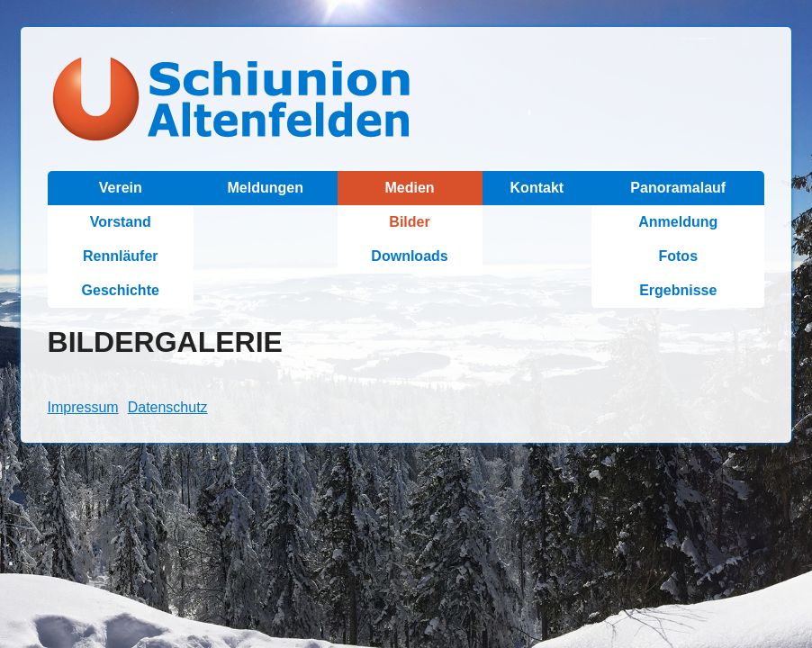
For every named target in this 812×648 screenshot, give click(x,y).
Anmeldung (678, 222)
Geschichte (121, 290)
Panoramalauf (678, 188)
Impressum (83, 407)
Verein (121, 188)
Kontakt (537, 188)
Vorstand (121, 222)
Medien (409, 188)
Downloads (409, 256)
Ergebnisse (678, 290)
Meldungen (266, 188)
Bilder (409, 222)
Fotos (678, 256)
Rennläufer (121, 256)
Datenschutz (168, 407)
